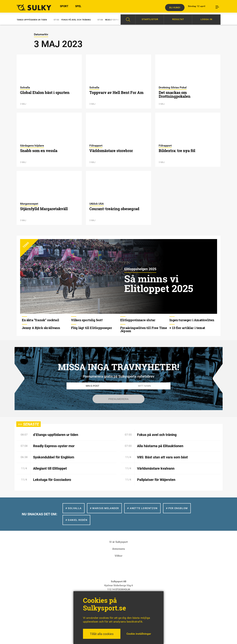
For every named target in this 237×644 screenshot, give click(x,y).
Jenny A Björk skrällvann (41, 328)
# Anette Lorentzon (142, 508)
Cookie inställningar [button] (139, 634)
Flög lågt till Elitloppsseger (92, 328)
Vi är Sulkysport (119, 542)
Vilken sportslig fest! (87, 320)
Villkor (119, 556)
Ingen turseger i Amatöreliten (192, 320)
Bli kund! (175, 8)
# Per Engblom (177, 508)
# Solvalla (74, 508)
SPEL (78, 7)
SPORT (64, 7)
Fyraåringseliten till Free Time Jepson (144, 329)
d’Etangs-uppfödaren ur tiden (30, 20)
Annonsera (119, 549)
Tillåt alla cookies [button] (102, 634)
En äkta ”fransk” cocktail (41, 320)
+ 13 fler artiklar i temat (187, 328)
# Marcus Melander (104, 508)
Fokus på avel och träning (76, 20)
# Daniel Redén (76, 520)
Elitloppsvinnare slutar (138, 320)
